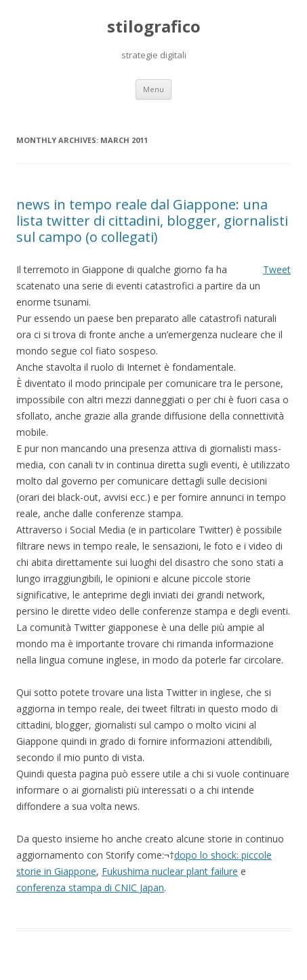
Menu (153, 89)
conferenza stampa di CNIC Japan (90, 887)
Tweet (277, 269)
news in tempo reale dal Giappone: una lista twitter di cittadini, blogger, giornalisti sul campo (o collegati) (152, 221)
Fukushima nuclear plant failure (170, 871)
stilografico (154, 27)
